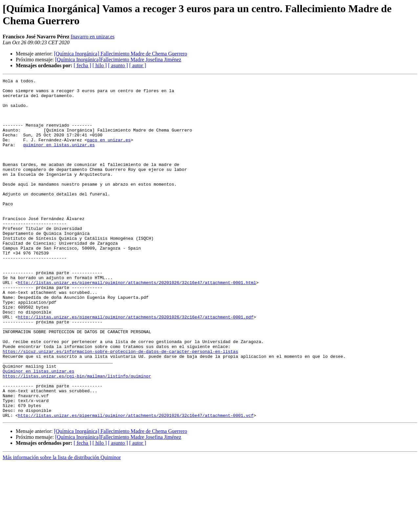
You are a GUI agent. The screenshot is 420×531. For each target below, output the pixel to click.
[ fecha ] (82, 65)
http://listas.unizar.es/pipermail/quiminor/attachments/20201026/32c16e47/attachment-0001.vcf (136, 483)
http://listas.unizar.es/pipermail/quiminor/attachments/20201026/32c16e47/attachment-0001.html (137, 324)
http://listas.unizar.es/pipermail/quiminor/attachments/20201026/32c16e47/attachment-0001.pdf (136, 365)
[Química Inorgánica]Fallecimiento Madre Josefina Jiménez (118, 60)
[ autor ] (138, 65)
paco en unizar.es (109, 153)
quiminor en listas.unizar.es (59, 158)
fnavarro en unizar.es (93, 37)
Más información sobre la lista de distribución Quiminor (62, 525)
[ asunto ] (118, 65)
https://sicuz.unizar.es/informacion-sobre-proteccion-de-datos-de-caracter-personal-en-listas (120, 406)
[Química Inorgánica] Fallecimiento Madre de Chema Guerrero (120, 54)
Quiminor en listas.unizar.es (38, 430)
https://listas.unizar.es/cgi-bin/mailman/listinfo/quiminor (77, 436)
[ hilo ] (100, 65)
